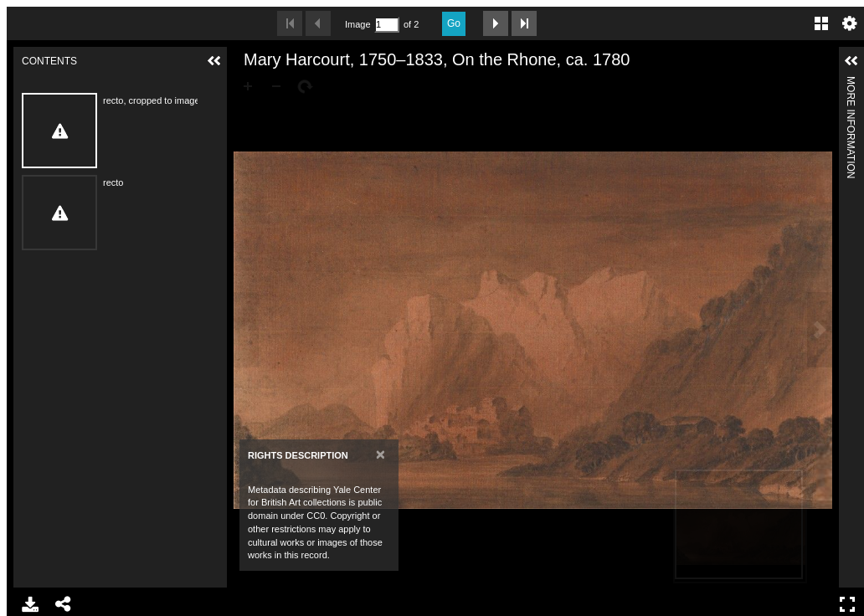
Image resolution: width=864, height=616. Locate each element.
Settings (850, 23)
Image (357, 24)
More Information (851, 83)
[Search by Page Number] (387, 25)
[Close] (381, 454)
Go (454, 23)
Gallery (821, 23)
